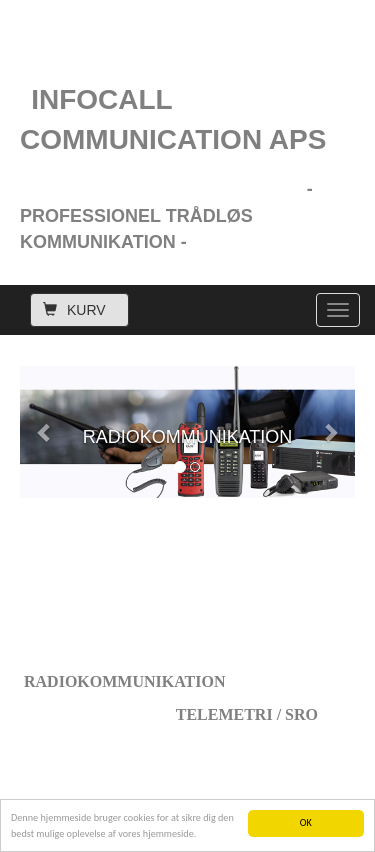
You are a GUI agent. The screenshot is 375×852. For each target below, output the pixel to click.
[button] (45, 432)
